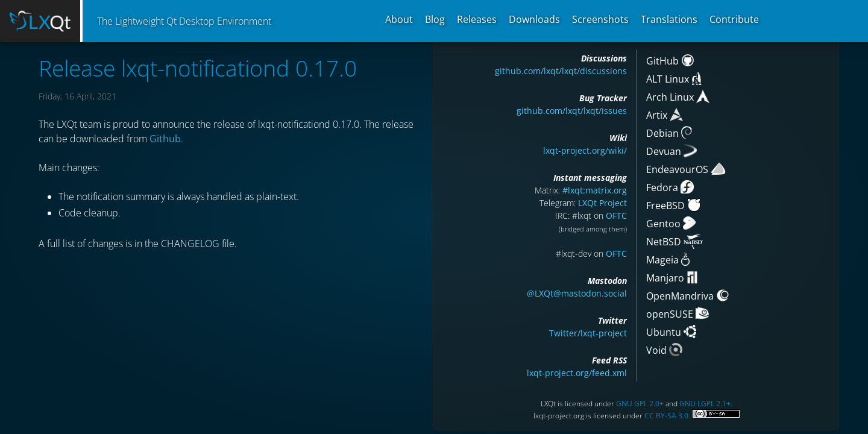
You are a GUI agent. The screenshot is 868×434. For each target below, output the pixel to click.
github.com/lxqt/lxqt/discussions (561, 71)
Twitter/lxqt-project (588, 333)
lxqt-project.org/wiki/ (585, 150)
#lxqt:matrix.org (595, 190)
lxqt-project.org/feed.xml (577, 373)
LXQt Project (602, 203)
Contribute (734, 19)
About (399, 19)
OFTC (616, 215)
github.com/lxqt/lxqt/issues (572, 111)
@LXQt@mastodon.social (577, 293)
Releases (477, 19)
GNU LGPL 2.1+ (705, 404)
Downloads (534, 19)
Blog (435, 19)
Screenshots (600, 19)
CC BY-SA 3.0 (666, 416)
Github (165, 139)
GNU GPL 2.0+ (640, 404)
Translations (669, 19)
